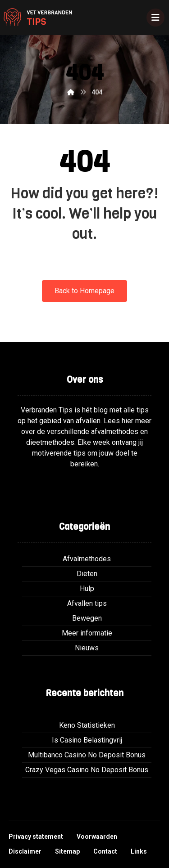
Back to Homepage (84, 291)
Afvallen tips (87, 603)
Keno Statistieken (87, 725)
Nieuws (87, 648)
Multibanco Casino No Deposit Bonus (87, 755)
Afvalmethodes (87, 559)
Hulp (87, 588)
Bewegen (87, 618)
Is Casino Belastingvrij (87, 740)
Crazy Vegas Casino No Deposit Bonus (87, 770)
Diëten (87, 574)
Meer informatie (87, 633)
